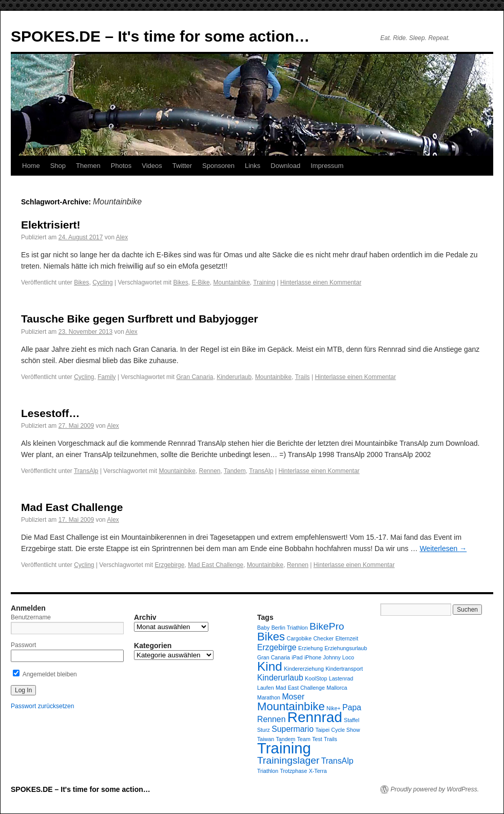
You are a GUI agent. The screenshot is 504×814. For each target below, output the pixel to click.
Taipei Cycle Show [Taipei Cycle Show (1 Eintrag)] (337, 730)
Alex (122, 237)
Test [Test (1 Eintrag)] (317, 739)
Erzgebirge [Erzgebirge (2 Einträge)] (277, 647)
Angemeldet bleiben (45, 674)
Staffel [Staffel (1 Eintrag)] (352, 720)
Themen (88, 166)
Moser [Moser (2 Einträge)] (293, 697)
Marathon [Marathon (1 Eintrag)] (269, 697)
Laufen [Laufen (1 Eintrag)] (266, 688)
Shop (58, 166)
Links (253, 166)
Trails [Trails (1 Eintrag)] (331, 739)
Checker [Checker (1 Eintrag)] (323, 638)
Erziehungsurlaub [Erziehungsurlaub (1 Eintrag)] (346, 648)
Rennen (209, 471)
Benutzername (31, 617)
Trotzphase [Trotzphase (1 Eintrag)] (293, 771)
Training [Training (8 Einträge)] (284, 748)
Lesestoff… (50, 413)
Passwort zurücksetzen (42, 706)
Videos (152, 166)
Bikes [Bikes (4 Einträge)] (271, 637)
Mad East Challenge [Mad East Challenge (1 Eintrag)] (300, 688)
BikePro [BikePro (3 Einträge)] (327, 626)
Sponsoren (218, 166)
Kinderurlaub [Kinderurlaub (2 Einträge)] (280, 678)
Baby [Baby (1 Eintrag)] (263, 628)
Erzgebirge (169, 565)
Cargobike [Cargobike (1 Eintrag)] (299, 638)
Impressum (327, 166)
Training (264, 282)
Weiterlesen (443, 548)
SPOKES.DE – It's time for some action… (160, 36)
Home (31, 166)
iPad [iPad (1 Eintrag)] (297, 657)
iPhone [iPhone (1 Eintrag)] (313, 657)
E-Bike (200, 282)
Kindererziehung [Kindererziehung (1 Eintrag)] (304, 669)
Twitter (182, 166)
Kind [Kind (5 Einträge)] (270, 666)
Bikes (81, 282)
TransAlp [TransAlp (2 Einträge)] (337, 761)
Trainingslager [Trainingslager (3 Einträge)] (288, 760)
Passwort (23, 645)
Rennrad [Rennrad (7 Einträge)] (315, 717)
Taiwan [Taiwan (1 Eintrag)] (266, 739)
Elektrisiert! (51, 225)
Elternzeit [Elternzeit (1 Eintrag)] (346, 638)
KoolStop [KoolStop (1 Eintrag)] (316, 678)
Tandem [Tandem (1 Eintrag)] (286, 739)
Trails (303, 377)
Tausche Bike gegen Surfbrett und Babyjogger (140, 319)
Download (285, 166)
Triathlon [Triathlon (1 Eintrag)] (268, 771)
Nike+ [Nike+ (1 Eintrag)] (334, 708)
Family (106, 377)
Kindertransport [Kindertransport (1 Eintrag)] (344, 669)
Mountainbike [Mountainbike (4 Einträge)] (291, 706)
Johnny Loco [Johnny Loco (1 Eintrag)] (339, 657)
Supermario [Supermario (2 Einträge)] (293, 729)
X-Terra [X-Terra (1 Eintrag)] (318, 771)
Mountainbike (231, 282)
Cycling (102, 282)
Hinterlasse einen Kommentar (321, 282)
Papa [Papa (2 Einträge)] (352, 707)
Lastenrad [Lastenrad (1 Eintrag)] (341, 678)
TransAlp (86, 471)
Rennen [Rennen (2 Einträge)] (271, 719)
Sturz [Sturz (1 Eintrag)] (264, 730)
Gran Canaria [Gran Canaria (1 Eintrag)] (274, 657)
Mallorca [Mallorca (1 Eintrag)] (337, 688)
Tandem (235, 471)
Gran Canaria (195, 377)
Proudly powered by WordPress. (435, 789)
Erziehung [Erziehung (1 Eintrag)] (311, 648)
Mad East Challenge (72, 507)
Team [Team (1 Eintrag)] (304, 739)
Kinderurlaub (234, 377)
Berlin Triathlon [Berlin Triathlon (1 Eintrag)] (290, 628)
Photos (121, 166)
